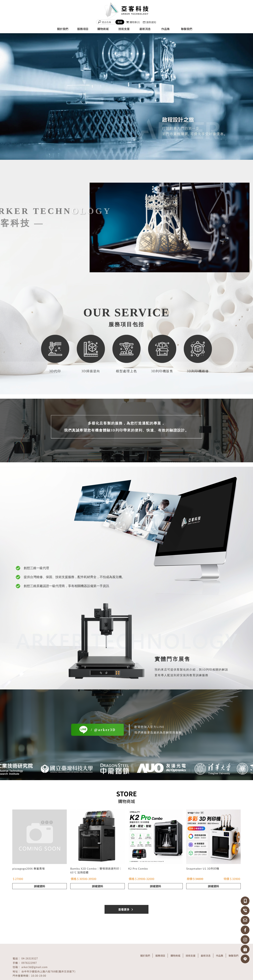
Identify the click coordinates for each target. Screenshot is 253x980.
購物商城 (175, 956)
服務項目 (160, 956)
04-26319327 (30, 958)
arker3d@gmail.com (35, 967)
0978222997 (29, 963)
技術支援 (191, 956)
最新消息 (206, 956)
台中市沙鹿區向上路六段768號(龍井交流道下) (48, 971)
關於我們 (145, 956)
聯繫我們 (233, 956)
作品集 (220, 956)
